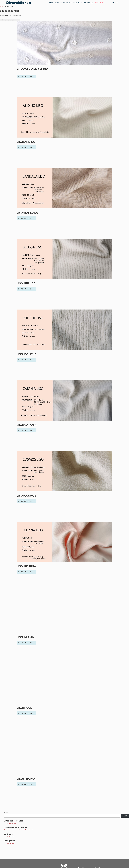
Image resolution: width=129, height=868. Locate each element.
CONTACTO (99, 3)
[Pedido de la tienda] (10, 20)
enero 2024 (11, 837)
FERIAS (69, 3)
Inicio (2, 6)
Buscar (6, 813)
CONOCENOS (60, 3)
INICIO (51, 3)
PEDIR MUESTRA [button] (25, 77)
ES (113, 3)
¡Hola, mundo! (11, 823)
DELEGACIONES (87, 3)
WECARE (76, 3)
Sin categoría (11, 843)
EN (117, 3)
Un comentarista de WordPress (13, 830)
